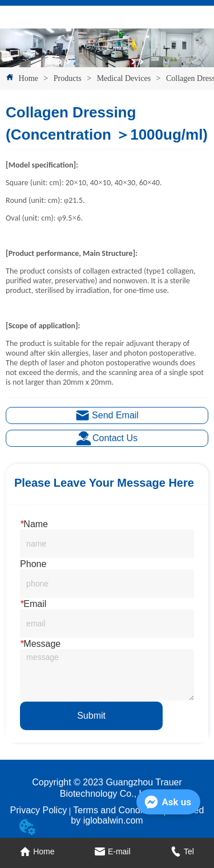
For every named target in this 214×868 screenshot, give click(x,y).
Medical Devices (124, 78)
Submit (91, 716)
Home (28, 78)
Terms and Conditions (117, 810)
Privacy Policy (39, 810)
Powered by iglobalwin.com (137, 815)
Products (67, 78)
